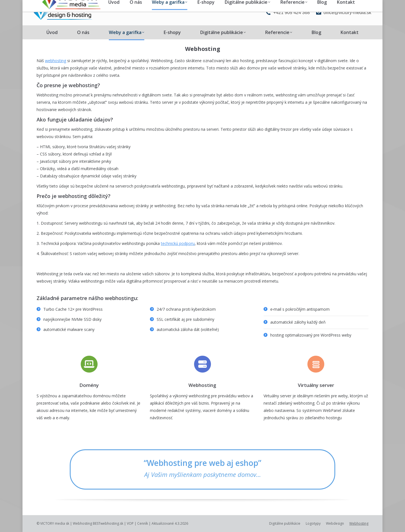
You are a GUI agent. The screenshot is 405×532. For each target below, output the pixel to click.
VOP (130, 523)
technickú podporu (178, 243)
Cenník (143, 523)
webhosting (56, 61)
